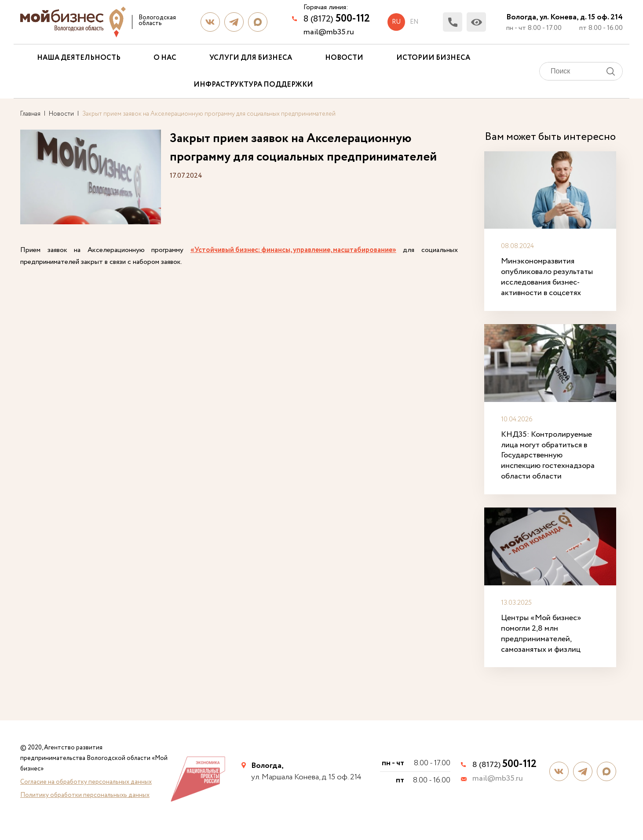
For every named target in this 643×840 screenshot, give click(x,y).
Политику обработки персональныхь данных (85, 795)
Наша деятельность (79, 58)
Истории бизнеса (433, 58)
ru (396, 22)
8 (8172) (337, 19)
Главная (30, 114)
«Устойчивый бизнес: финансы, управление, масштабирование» (293, 250)
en (414, 22)
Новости (344, 58)
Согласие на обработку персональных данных (86, 782)
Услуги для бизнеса (251, 58)
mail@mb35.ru (329, 32)
